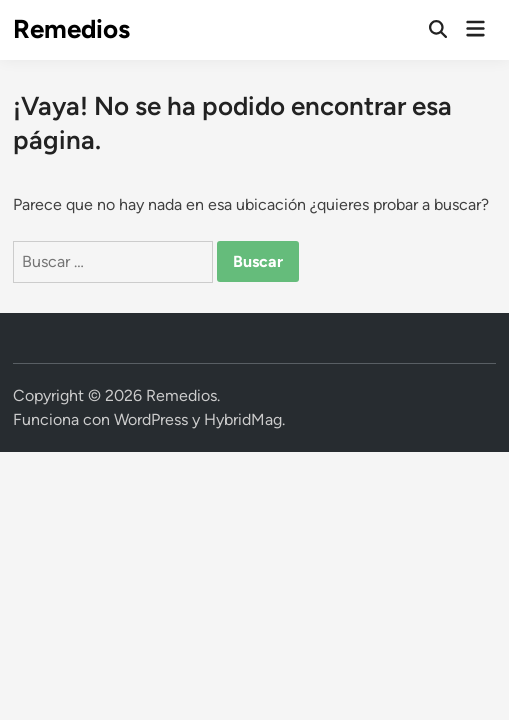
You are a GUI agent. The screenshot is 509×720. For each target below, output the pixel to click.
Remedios (71, 29)
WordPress (151, 419)
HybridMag (243, 419)
